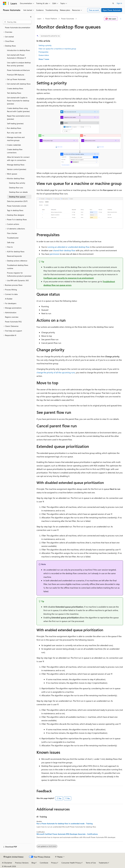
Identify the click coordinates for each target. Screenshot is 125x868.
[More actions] (121, 19)
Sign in (119, 3)
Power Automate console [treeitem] (17, 206)
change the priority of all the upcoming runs (56, 372)
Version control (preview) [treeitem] (17, 169)
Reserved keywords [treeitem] (14, 256)
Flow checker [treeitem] (12, 233)
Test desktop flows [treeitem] (14, 93)
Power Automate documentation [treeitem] (18, 27)
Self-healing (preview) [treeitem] (15, 123)
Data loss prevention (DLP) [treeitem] (17, 201)
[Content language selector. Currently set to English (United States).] (14, 857)
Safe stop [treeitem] (11, 242)
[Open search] (113, 3)
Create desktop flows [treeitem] (15, 88)
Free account (94, 10)
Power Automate (68, 19)
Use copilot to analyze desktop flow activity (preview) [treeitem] (19, 64)
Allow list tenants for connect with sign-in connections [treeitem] (18, 159)
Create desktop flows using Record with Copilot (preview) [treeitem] (18, 110)
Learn (39, 19)
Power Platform (51, 19)
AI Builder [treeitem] (9, 299)
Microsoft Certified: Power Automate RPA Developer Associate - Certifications (67, 834)
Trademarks (103, 863)
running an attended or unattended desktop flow (68, 247)
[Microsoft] (5, 3)
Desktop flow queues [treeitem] (17, 197)
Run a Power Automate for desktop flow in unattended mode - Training (65, 824)
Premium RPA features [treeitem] (16, 75)
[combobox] (17, 22)
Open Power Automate (112, 10)
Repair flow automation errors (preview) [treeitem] (18, 117)
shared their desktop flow (64, 250)
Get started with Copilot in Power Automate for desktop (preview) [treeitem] (18, 101)
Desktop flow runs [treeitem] (16, 188)
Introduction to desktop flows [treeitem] (18, 50)
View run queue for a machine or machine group (57, 49)
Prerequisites (43, 52)
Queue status (44, 55)
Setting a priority (45, 45)
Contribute (44, 863)
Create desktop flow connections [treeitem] (15, 151)
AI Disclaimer (7, 863)
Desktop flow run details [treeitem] (18, 192)
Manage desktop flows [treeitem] (16, 165)
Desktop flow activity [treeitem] (17, 183)
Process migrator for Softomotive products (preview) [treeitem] (19, 274)
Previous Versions (22, 863)
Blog (33, 863)
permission (55, 254)
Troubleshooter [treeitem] (13, 238)
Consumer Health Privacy (71, 863)
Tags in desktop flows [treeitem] (15, 210)
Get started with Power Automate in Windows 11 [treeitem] (16, 56)
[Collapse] (31, 17)
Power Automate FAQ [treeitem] (13, 322)
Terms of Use (91, 863)
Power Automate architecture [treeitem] (18, 70)
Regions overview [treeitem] (12, 317)
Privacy (54, 863)
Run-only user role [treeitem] (14, 133)
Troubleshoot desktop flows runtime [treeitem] (18, 267)
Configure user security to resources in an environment (69, 278)
